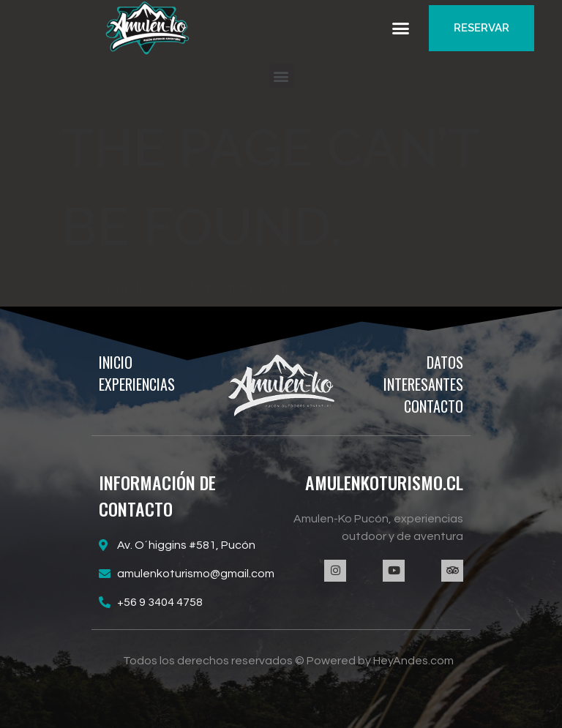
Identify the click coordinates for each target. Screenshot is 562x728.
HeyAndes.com (413, 661)
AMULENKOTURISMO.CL (384, 482)
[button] (401, 29)
